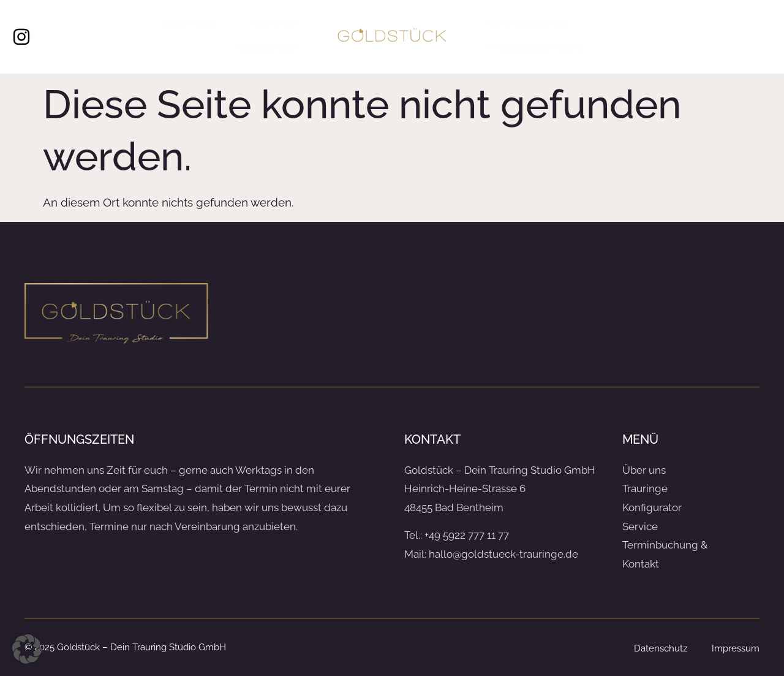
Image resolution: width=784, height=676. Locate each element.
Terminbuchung (534, 49)
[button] (27, 649)
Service (275, 24)
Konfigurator (528, 24)
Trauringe (267, 49)
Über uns (188, 24)
